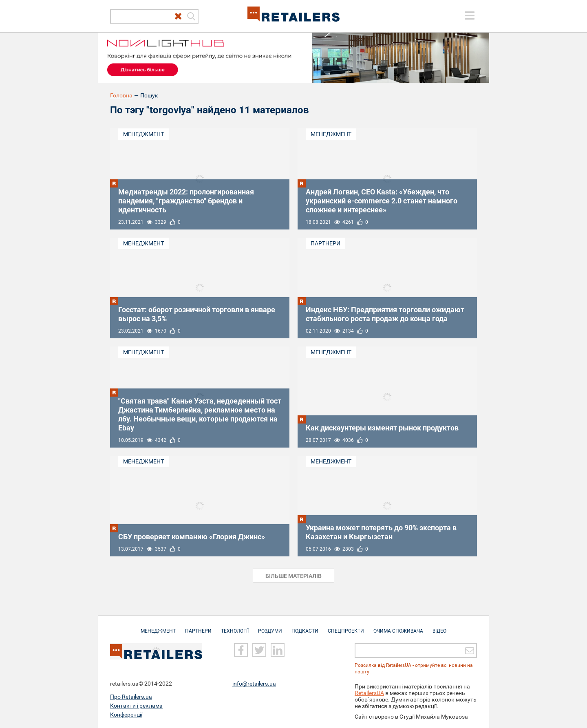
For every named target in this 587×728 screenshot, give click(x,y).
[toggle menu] (470, 15)
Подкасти (305, 627)
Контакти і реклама (136, 706)
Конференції (126, 715)
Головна (121, 95)
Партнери (325, 243)
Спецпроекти (346, 627)
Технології (235, 627)
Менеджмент (143, 134)
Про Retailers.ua (131, 697)
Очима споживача (398, 627)
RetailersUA (369, 693)
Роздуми (270, 627)
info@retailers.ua (254, 684)
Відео (439, 627)
